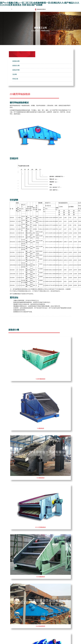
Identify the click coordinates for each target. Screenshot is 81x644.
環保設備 (15, 79)
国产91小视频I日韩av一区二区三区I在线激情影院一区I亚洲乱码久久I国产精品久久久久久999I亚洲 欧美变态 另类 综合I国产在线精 (40, 4)
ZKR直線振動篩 (40, 626)
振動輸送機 (16, 61)
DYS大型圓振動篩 (40, 527)
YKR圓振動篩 (41, 478)
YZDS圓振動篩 (40, 577)
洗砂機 (15, 74)
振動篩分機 (16, 66)
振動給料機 (16, 70)
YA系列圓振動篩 (40, 379)
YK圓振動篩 (41, 428)
